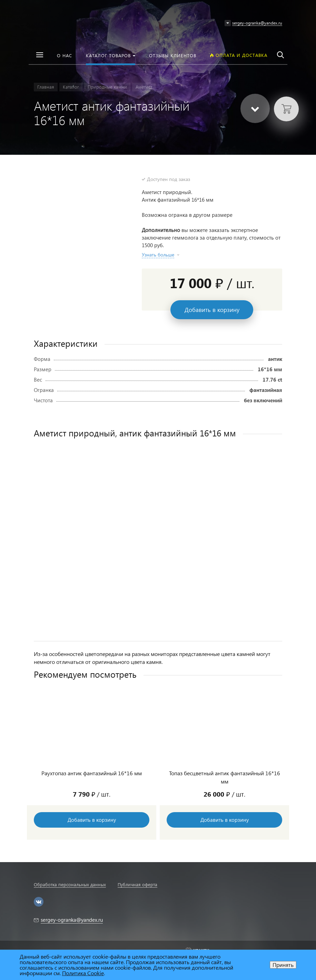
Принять (283, 965)
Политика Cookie (83, 973)
